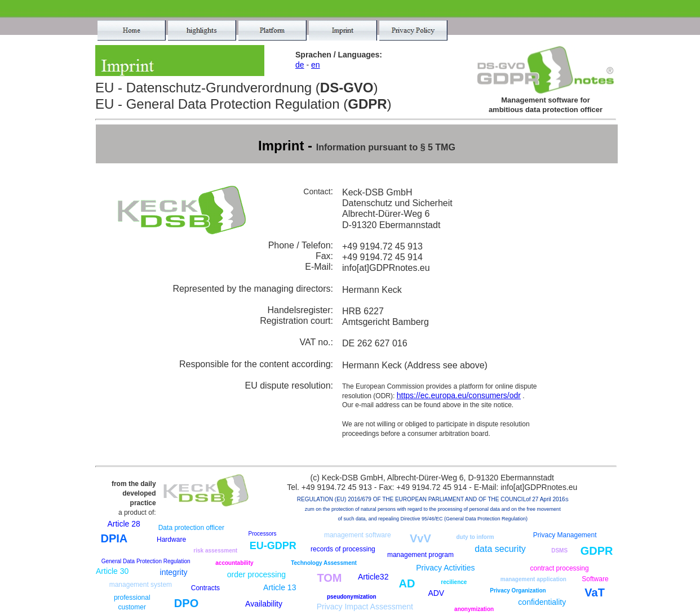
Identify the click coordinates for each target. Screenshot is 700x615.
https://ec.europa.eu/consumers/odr (459, 395)
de (300, 65)
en (316, 65)
